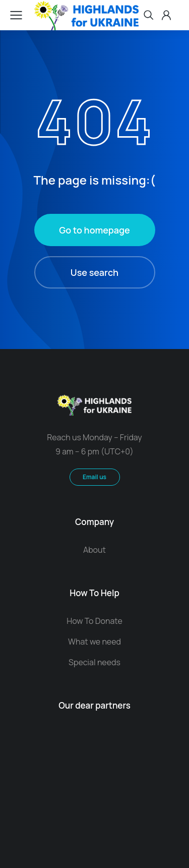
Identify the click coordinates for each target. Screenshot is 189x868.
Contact (94, 803)
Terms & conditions (94, 793)
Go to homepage (94, 230)
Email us (94, 477)
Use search (94, 272)
